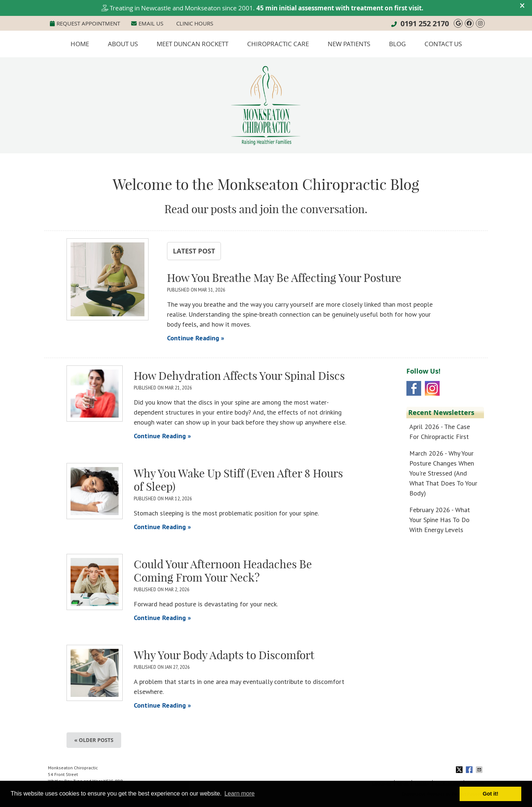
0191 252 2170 (425, 23)
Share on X (460, 770)
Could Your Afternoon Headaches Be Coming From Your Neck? (223, 571)
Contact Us (443, 44)
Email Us (147, 23)
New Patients (349, 44)
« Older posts (94, 740)
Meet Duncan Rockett (192, 44)
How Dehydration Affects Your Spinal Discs (239, 376)
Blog (397, 44)
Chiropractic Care (278, 44)
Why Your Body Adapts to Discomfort (224, 655)
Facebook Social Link (414, 388)
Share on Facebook (470, 770)
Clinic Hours (195, 23)
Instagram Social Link (432, 388)
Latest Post (194, 251)
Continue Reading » (196, 338)
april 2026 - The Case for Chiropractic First (440, 432)
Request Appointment (85, 23)
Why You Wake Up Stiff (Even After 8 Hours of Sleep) (238, 480)
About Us (123, 44)
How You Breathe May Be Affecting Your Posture (284, 278)
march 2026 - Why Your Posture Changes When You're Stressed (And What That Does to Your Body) (443, 473)
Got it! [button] (491, 794)
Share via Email (480, 770)
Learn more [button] (239, 794)
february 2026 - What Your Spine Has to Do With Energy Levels (440, 520)
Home (80, 44)
